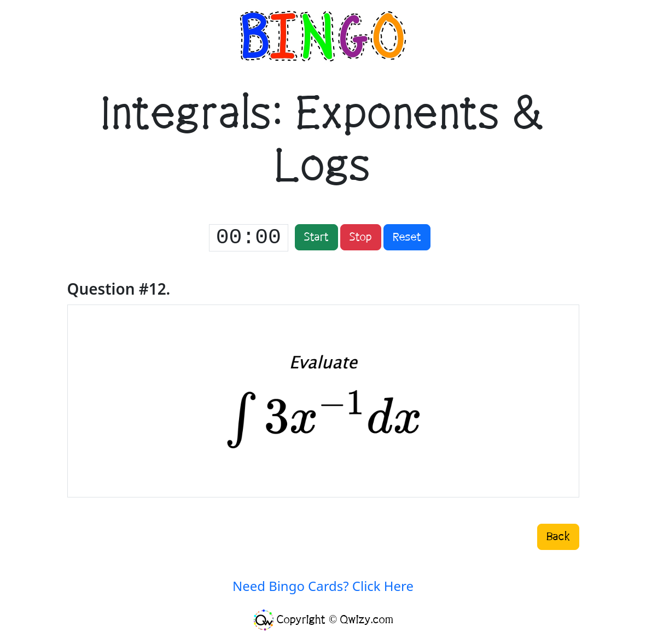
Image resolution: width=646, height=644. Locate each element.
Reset (407, 237)
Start (316, 237)
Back (558, 537)
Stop (361, 237)
